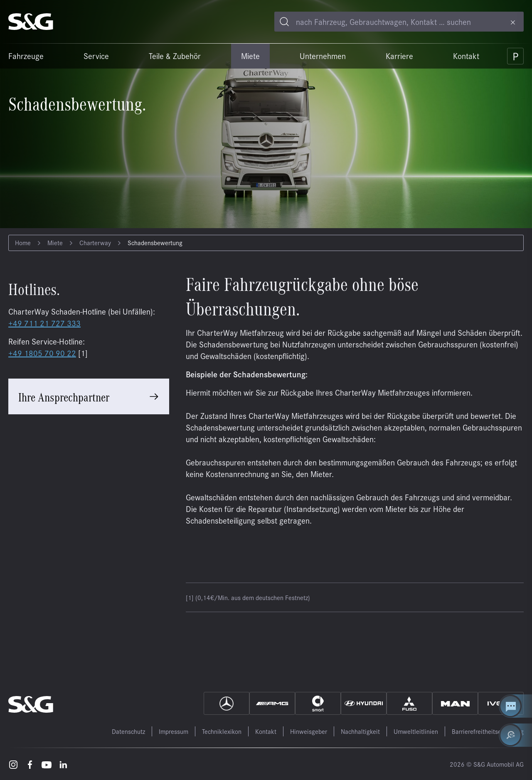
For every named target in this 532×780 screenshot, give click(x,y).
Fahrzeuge (26, 56)
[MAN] (455, 703)
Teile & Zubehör (175, 56)
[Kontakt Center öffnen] (515, 706)
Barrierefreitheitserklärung (488, 731)
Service (96, 56)
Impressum (174, 731)
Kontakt (466, 56)
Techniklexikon (222, 731)
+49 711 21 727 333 (44, 323)
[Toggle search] (284, 22)
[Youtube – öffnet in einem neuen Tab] (47, 764)
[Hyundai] (364, 703)
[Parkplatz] (515, 56)
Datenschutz (128, 731)
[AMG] (272, 703)
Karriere (399, 56)
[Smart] (318, 703)
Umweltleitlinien (416, 731)
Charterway (95, 242)
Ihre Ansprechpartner (64, 396)
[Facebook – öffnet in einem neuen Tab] (30, 764)
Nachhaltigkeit (360, 731)
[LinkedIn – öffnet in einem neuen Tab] (63, 764)
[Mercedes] (227, 703)
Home (23, 242)
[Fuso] (409, 703)
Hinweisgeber (309, 731)
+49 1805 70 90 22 (42, 353)
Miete (250, 56)
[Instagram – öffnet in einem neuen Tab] (13, 764)
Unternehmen (323, 56)
